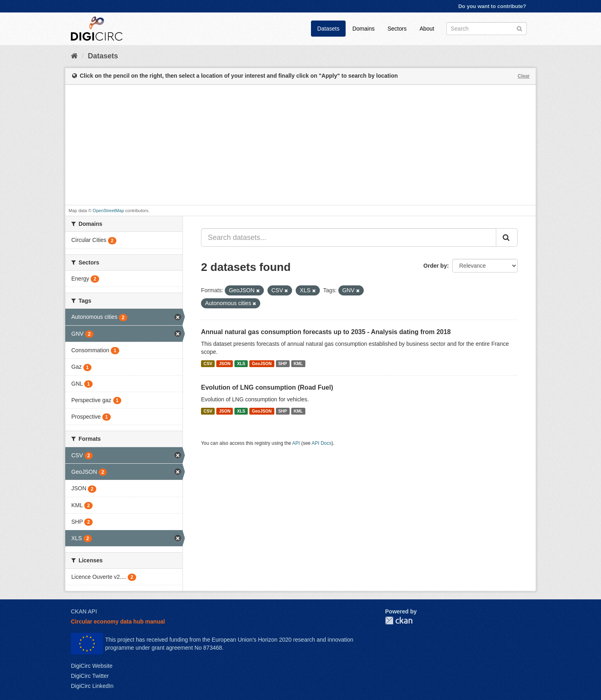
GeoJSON (262, 363)
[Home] (74, 56)
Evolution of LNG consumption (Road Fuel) (267, 387)
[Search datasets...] (349, 237)
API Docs (322, 443)
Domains (364, 29)
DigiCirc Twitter (90, 676)
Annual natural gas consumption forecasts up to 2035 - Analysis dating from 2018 (326, 332)
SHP (283, 363)
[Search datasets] (487, 29)
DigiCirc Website (92, 666)
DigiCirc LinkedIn (92, 686)
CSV (208, 363)
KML (298, 363)
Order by (435, 266)
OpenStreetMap (108, 211)
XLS (241, 363)
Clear (524, 76)
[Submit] (519, 28)
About (427, 29)
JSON (225, 363)
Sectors (397, 29)
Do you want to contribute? (492, 6)
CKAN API (84, 611)
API (296, 443)
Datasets (328, 29)
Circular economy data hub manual (118, 622)
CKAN (399, 621)
